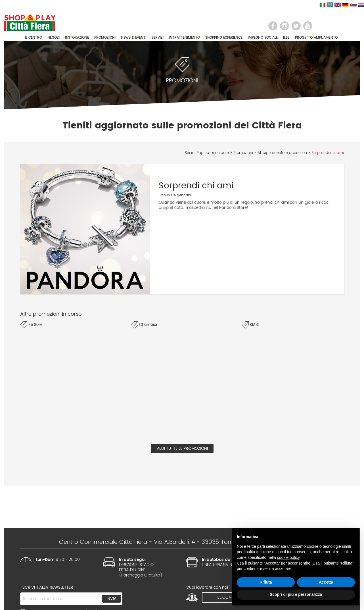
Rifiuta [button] (266, 582)
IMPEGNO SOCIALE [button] (263, 38)
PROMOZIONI (105, 38)
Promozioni (243, 153)
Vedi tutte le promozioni (182, 448)
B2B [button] (286, 38)
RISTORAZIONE (77, 38)
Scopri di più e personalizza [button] (296, 594)
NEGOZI (54, 38)
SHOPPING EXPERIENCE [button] (224, 38)
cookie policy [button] (288, 557)
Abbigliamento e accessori (282, 153)
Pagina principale (213, 153)
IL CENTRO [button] (34, 38)
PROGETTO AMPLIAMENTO (316, 38)
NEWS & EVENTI (134, 38)
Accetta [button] (326, 582)
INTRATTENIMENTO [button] (184, 38)
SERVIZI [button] (158, 38)
